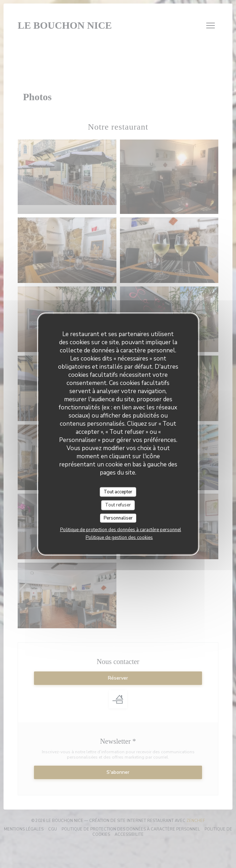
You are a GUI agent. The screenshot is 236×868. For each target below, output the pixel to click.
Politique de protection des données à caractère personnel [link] (121, 530)
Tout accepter (118, 492)
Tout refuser (118, 505)
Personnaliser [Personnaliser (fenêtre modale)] (118, 518)
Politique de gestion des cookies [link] (119, 538)
